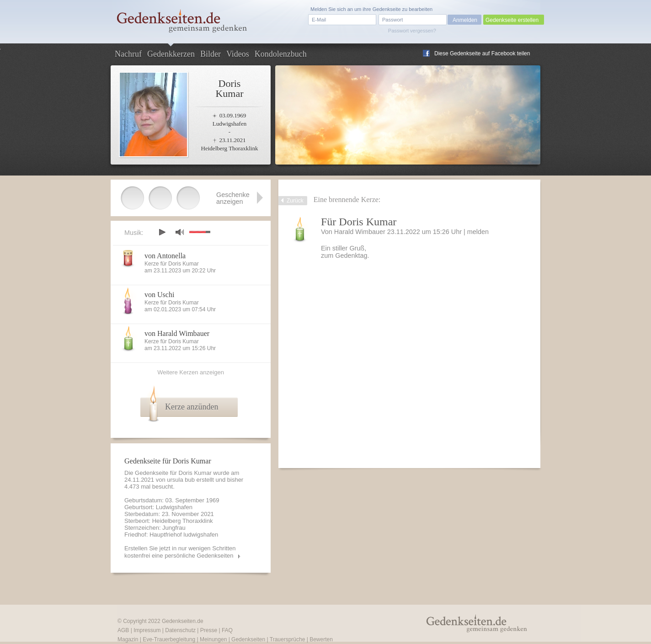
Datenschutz (180, 630)
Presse (209, 630)
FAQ (227, 630)
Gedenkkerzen (171, 54)
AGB (123, 630)
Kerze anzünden (192, 407)
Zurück (295, 201)
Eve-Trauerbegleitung (169, 639)
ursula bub (181, 480)
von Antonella (165, 256)
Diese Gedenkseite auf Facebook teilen (482, 53)
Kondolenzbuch (281, 54)
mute (180, 232)
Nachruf (128, 54)
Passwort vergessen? (412, 31)
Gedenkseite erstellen (512, 20)
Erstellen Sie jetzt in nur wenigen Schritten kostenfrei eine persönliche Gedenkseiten (180, 552)
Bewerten (321, 639)
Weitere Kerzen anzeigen (191, 372)
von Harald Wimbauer (177, 333)
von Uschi (159, 295)
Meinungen (213, 639)
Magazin (128, 639)
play (162, 232)
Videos (238, 54)
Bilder (211, 54)
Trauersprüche (288, 639)
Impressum (147, 630)
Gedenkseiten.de (183, 621)
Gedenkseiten (248, 639)
